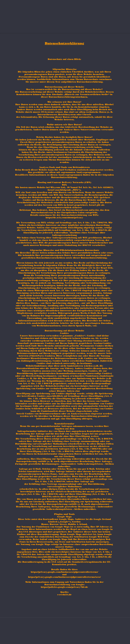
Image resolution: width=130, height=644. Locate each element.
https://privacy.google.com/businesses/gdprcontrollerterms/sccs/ (64, 577)
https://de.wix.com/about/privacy (64, 218)
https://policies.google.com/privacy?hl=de (64, 587)
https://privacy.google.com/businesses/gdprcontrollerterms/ (64, 572)
